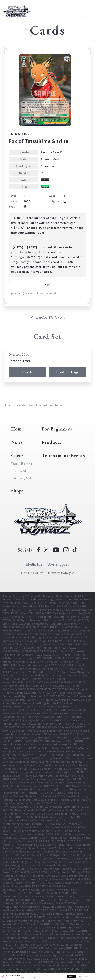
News (17, 442)
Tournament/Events (63, 455)
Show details (88, 977)
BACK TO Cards (51, 317)
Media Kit (34, 564)
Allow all (72, 977)
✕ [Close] (93, 975)
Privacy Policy (34, 978)
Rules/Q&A (21, 478)
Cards (27, 372)
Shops (18, 491)
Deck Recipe (22, 464)
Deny (80, 977)
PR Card (19, 471)
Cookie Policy (32, 573)
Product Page (68, 372)
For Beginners (57, 429)
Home (9, 405)
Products (52, 442)
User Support (58, 564)
